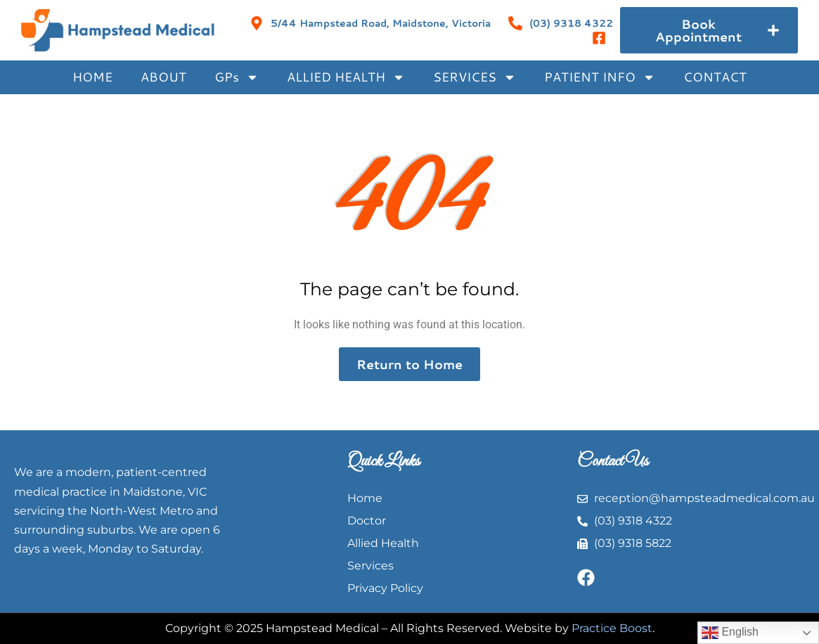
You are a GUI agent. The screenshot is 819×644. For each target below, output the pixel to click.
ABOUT (163, 77)
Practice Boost (612, 628)
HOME (92, 77)
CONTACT (715, 77)
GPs (237, 77)
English (730, 633)
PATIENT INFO (600, 77)
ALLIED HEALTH (346, 77)
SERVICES (475, 77)
